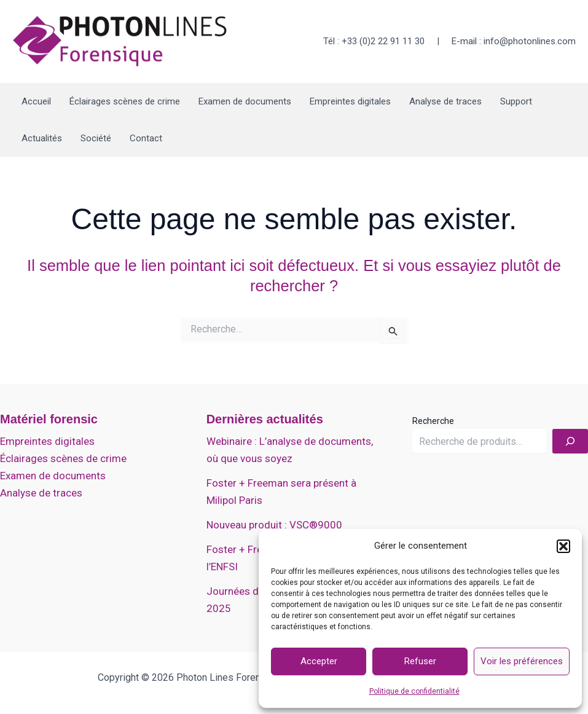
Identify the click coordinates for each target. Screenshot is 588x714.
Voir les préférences (522, 661)
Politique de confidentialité (414, 691)
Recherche (433, 421)
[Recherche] (570, 441)
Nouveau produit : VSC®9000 (274, 525)
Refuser (420, 661)
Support (516, 101)
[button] (563, 546)
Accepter (319, 661)
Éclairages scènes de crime (125, 101)
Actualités (42, 138)
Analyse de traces (445, 101)
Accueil (36, 101)
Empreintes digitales (350, 101)
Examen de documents (245, 101)
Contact (146, 138)
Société (96, 138)
